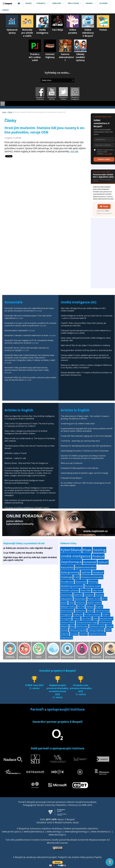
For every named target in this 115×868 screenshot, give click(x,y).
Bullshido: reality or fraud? (16, 453)
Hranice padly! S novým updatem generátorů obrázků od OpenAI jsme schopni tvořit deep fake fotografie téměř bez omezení (86, 358)
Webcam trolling (68, 607)
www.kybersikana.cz (34, 832)
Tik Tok (81, 607)
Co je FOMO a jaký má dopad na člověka (23, 553)
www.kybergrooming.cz (77, 832)
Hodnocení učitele (97, 626)
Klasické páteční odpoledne (16, 330)
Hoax (87, 550)
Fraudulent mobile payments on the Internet (80, 468)
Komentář (90, 562)
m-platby (74, 634)
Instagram (89, 595)
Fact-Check (86, 619)
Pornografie (66, 619)
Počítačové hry (105, 622)
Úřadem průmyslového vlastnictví (80, 828)
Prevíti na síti (94, 599)
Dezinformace (71, 562)
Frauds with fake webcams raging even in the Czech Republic (86, 436)
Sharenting (66, 595)
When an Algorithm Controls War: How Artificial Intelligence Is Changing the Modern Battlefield (30, 417)
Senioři (64, 603)
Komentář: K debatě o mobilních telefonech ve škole (26, 335)
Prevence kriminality (92, 577)
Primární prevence (93, 615)
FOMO (108, 630)
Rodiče (90, 611)
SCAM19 (106, 615)
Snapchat (65, 634)
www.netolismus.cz (101, 832)
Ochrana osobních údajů (87, 622)
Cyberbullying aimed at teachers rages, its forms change (84, 473)
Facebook (98, 572)
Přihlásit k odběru (104, 159)
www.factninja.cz (57, 835)
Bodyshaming (67, 638)
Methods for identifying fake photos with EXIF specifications (86, 446)
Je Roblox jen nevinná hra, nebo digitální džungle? (28, 548)
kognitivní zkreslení (97, 634)
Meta (72, 626)
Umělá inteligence (76, 556)
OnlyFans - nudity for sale (15, 458)
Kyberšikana (71, 550)
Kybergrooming (70, 572)
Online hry (81, 603)
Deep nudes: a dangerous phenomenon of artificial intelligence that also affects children (26, 432)
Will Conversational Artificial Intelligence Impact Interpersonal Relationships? (24, 482)
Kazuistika (67, 567)
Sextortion (81, 582)
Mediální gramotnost (72, 586)
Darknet (64, 630)
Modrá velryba (67, 611)
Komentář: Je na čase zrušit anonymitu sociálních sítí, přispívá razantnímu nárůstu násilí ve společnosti (30, 324)
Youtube (99, 595)
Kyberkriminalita (86, 567)
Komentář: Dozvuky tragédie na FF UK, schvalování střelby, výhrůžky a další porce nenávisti (29, 342)
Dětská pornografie (78, 630)
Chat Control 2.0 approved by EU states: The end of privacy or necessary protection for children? (29, 425)
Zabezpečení (67, 599)
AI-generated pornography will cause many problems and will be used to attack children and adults (87, 430)
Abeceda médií (106, 619)
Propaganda (66, 615)
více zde (74, 151)
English (99, 607)
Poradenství (67, 582)
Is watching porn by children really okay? (78, 424)
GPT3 (104, 599)
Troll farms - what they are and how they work (80, 441)
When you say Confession (72, 463)
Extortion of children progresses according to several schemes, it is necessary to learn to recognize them (83, 457)
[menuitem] (8, 3)
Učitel (71, 603)
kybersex (78, 595)
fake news (98, 590)
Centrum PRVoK (68, 622)
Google (110, 626)
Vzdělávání (78, 615)
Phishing (93, 582)
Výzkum (103, 562)
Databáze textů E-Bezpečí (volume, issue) (57, 822)
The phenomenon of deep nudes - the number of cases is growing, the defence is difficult (85, 417)
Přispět (104, 206)
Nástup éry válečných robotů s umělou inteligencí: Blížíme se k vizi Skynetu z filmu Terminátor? (86, 366)
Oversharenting (102, 611)
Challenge (66, 577)
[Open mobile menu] (3, 104)
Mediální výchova (70, 590)
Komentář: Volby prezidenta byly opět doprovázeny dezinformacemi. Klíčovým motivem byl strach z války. (27, 369)
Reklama (64, 626)
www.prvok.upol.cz (12, 832)
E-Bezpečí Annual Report (71, 478)
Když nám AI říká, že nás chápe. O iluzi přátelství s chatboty (85, 345)
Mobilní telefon (94, 603)
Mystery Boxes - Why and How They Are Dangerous (26, 463)
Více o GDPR (108, 154)
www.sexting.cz (55, 832)
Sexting (99, 550)
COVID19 (83, 634)
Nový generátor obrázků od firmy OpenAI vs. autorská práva (86, 350)
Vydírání (86, 572)
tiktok (96, 619)
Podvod (98, 556)
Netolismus (80, 611)
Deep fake (86, 590)
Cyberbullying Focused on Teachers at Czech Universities (85, 451)
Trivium (76, 619)
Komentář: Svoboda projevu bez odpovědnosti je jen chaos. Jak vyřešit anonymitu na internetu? (29, 309)
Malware (90, 607)
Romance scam (93, 586)
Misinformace (82, 626)
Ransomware (80, 599)
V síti (77, 577)
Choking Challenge (96, 630)
